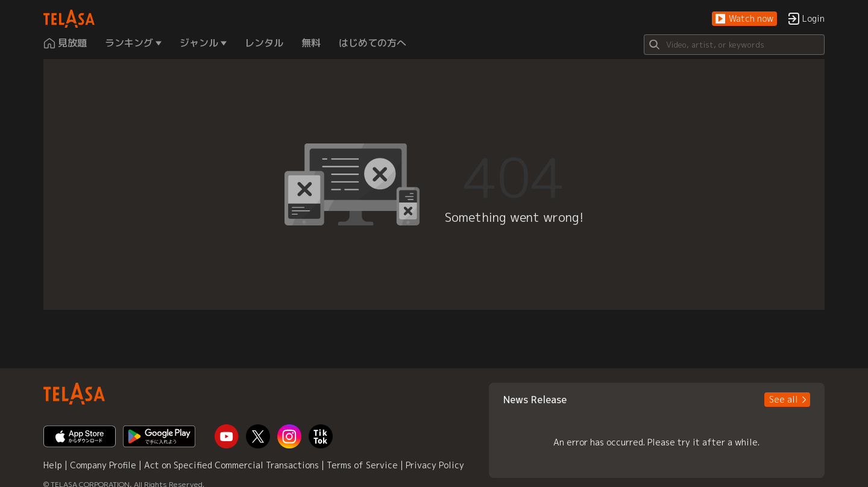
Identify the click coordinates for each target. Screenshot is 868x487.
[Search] (734, 45)
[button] (744, 19)
